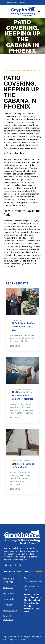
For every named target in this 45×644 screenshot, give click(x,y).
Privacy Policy (10, 610)
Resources (8, 605)
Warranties (8, 593)
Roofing (15, 461)
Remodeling (16, 389)
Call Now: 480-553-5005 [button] (16, 2)
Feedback (8, 588)
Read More (15, 346)
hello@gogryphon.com (33, 581)
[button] (39, 12)
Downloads (8, 599)
